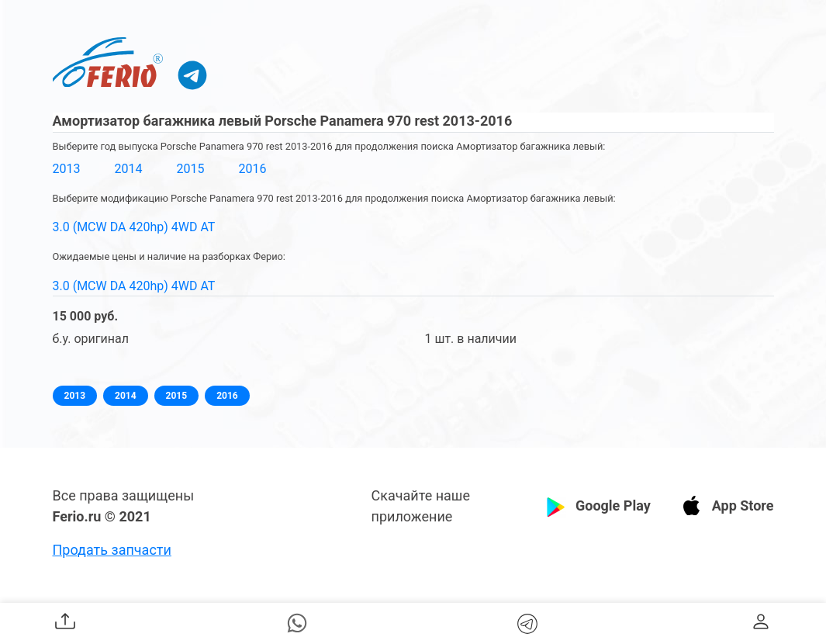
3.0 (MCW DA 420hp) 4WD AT (134, 227)
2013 (67, 169)
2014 (128, 169)
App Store (743, 506)
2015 (190, 169)
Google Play (613, 506)
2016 (252, 169)
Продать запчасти (112, 550)
